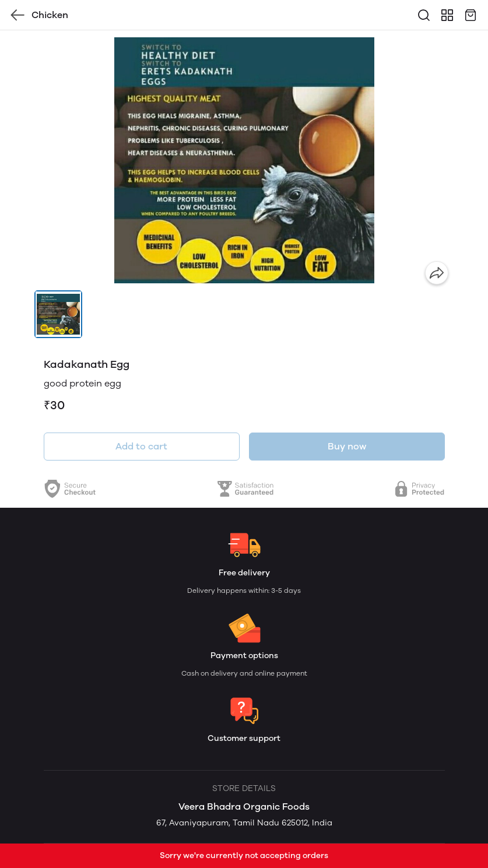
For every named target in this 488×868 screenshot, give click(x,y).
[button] (58, 314)
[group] (244, 160)
